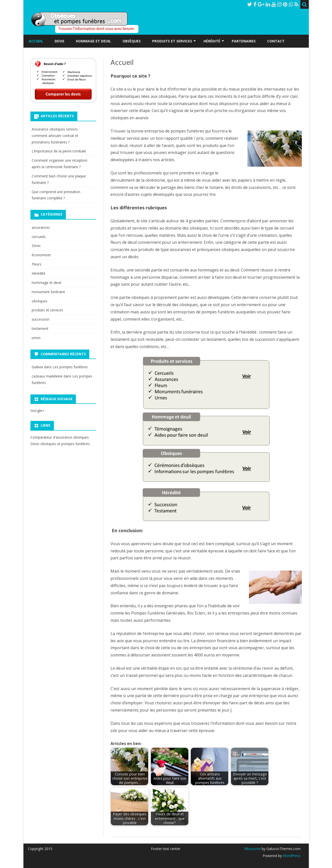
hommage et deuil (46, 283)
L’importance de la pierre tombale (59, 151)
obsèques (40, 301)
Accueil (36, 41)
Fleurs (37, 264)
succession (41, 319)
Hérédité (212, 41)
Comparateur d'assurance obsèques (60, 437)
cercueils (39, 237)
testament (40, 328)
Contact (276, 41)
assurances (41, 227)
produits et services (47, 310)
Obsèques (132, 41)
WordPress (291, 856)
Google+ (37, 411)
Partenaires (244, 41)
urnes (36, 338)
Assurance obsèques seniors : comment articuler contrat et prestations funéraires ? (56, 136)
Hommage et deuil (93, 41)
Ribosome (252, 849)
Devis (59, 41)
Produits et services (172, 41)
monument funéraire (48, 292)
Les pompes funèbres (70, 367)
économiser (41, 255)
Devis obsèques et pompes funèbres (60, 444)
